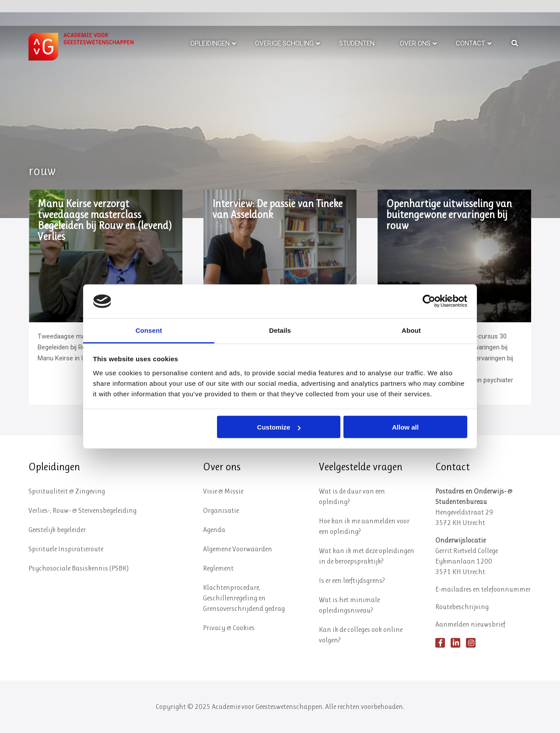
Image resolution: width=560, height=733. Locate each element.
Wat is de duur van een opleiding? (352, 496)
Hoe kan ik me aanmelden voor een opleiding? (364, 526)
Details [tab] (280, 330)
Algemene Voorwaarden (238, 549)
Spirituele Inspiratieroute (66, 549)
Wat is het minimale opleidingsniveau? (349, 605)
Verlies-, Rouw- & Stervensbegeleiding (82, 510)
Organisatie (221, 510)
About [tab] (411, 330)
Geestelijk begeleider (57, 530)
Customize (279, 427)
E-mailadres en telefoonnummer (483, 589)
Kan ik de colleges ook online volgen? (361, 635)
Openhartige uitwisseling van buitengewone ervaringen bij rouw (449, 215)
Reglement (218, 568)
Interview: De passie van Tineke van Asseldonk (277, 209)
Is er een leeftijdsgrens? (352, 580)
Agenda (214, 530)
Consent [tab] (149, 330)
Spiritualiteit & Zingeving (67, 491)
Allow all (405, 427)
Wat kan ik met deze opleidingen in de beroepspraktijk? (367, 556)
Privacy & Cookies (229, 628)
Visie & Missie (223, 491)
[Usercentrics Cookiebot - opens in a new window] (429, 301)
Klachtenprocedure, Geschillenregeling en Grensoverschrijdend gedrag (244, 598)
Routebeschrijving (462, 607)
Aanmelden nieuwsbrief (470, 624)
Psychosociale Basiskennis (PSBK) (79, 568)
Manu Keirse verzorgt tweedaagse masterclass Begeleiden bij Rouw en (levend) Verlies (105, 220)
